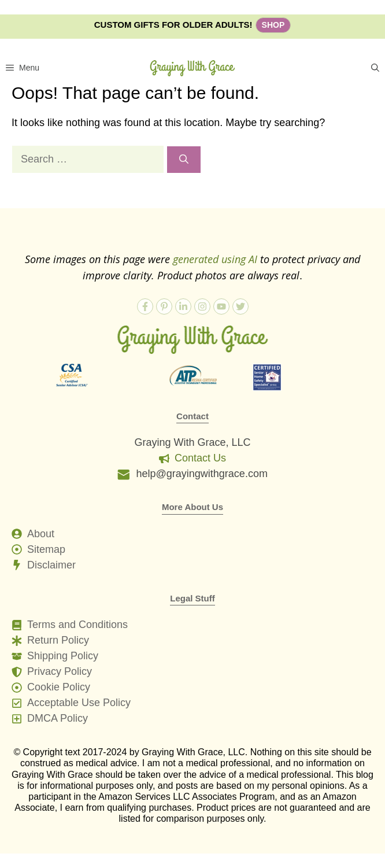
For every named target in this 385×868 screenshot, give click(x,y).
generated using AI (215, 259)
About (41, 534)
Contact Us (200, 458)
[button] (375, 68)
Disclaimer (51, 565)
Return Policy (58, 640)
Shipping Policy (63, 656)
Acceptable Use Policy (79, 703)
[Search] (184, 160)
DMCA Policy (58, 718)
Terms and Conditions (77, 625)
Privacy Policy (60, 671)
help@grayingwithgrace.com (202, 474)
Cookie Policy (59, 687)
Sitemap (46, 549)
